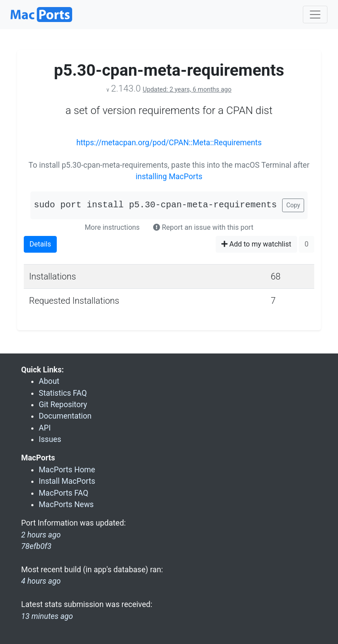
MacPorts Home (67, 470)
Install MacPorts (67, 481)
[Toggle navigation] (315, 15)
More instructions (112, 227)
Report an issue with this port (203, 227)
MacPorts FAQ (64, 493)
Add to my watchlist (256, 244)
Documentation (65, 416)
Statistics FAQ (63, 393)
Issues (50, 439)
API (45, 428)
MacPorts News (66, 504)
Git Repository (63, 405)
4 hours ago (41, 581)
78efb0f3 (36, 546)
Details (40, 244)
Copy (293, 205)
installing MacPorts (169, 177)
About (49, 381)
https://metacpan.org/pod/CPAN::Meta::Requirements (169, 143)
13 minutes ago (47, 616)
